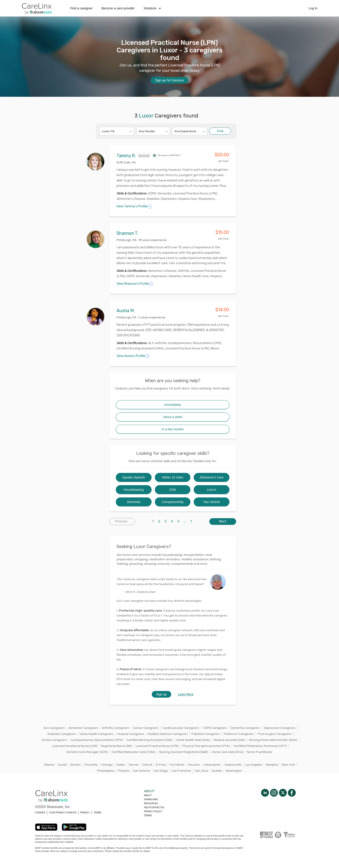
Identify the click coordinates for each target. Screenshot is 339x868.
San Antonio (142, 771)
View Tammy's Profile (134, 206)
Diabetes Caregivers (62, 734)
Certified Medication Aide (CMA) (133, 752)
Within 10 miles (173, 477)
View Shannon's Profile (135, 284)
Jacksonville (233, 765)
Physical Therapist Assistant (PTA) (206, 746)
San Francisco (182, 771)
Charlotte (91, 765)
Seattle (217, 771)
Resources (151, 803)
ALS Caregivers (54, 728)
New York (289, 765)
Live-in (212, 490)
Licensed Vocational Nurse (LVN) (75, 746)
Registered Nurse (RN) (116, 746)
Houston (194, 765)
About (148, 795)
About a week (173, 417)
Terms (148, 815)
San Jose (202, 771)
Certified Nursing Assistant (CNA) (150, 740)
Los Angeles (254, 765)
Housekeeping (134, 490)
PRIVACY (85, 813)
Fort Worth (177, 765)
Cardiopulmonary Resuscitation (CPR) (97, 740)
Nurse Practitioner (260, 752)
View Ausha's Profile (133, 356)
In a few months (173, 429)
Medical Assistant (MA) (230, 740)
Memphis (272, 765)
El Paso (161, 765)
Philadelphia (106, 771)
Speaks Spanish (134, 477)
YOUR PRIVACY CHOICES (63, 813)
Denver (134, 765)
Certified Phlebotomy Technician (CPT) (260, 746)
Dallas (121, 765)
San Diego (161, 771)
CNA (173, 490)
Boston (76, 765)
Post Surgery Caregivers (275, 734)
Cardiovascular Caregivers (181, 728)
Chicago (107, 765)
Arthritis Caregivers (115, 728)
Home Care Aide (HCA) (228, 752)
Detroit (147, 765)
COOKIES (40, 813)
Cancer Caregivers (146, 728)
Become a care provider (118, 8)
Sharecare (151, 799)
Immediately (173, 405)
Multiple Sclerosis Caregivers (168, 734)
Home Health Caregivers (97, 734)
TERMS (97, 813)
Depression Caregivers (280, 728)
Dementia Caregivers (245, 728)
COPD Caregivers (215, 728)
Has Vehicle (212, 502)
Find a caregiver (81, 8)
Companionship (173, 502)
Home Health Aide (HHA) (193, 740)
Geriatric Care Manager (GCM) (87, 752)
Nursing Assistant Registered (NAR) (184, 752)
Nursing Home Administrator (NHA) (273, 740)
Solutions (152, 8)
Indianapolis (212, 765)
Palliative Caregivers (206, 734)
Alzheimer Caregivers (83, 728)
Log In (313, 8)
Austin (62, 765)
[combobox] (102, 131)
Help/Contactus (154, 807)
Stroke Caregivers (54, 740)
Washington (234, 771)
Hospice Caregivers (131, 734)
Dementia (134, 502)
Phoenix (124, 771)
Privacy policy (153, 811)
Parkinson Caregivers (239, 734)
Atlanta (49, 765)
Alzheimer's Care (212, 477)
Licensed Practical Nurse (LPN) (157, 746)
